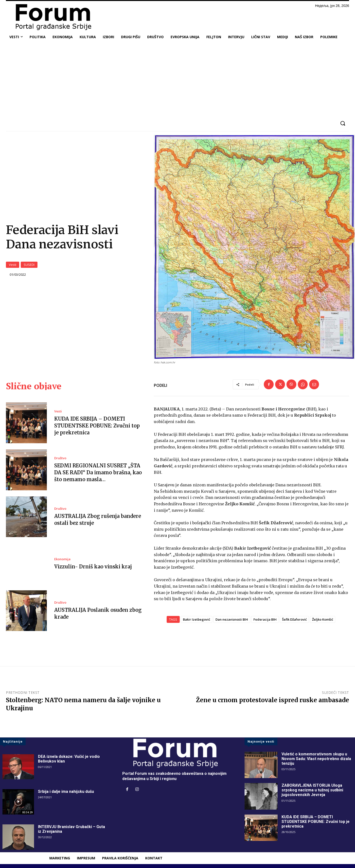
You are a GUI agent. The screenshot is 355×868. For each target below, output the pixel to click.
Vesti (13, 265)
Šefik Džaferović (294, 620)
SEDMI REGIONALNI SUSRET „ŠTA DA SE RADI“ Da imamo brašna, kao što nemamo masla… (98, 473)
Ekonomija (62, 559)
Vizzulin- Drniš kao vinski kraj (93, 567)
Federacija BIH (265, 620)
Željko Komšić (323, 620)
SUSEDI (29, 265)
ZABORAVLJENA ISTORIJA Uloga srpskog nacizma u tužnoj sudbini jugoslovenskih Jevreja (312, 790)
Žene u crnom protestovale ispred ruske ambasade (273, 700)
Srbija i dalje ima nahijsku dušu (66, 792)
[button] (343, 123)
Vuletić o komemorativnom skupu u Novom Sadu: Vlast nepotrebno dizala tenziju (316, 759)
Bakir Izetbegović (196, 620)
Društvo (60, 458)
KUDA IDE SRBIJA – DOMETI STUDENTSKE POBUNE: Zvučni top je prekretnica (97, 426)
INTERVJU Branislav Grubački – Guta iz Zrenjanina (71, 829)
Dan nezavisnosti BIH (232, 620)
